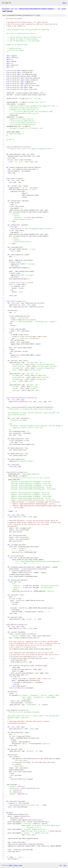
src (59, 9)
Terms (20, 865)
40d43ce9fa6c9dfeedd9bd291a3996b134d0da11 (37, 9)
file (38, 15)
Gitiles (11, 865)
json (65, 865)
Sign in (64, 3)
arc (12, 9)
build (64, 9)
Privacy (15, 865)
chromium (6, 9)
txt (61, 865)
